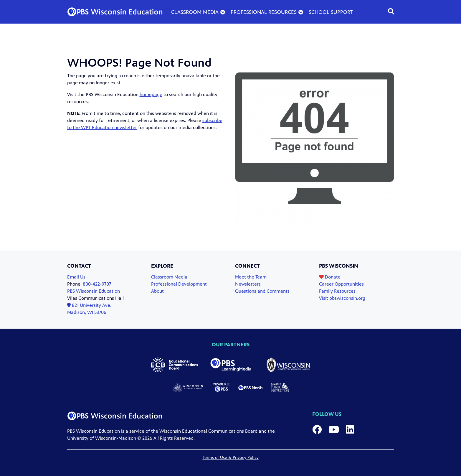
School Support (331, 12)
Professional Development (179, 284)
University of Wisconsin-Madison (102, 438)
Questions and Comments (262, 291)
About (157, 291)
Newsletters (248, 284)
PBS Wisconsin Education (94, 291)
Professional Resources (264, 12)
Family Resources (337, 291)
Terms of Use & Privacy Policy (231, 458)
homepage (151, 94)
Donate (330, 277)
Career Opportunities (341, 284)
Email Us (76, 277)
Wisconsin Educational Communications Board (208, 431)
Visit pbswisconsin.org (342, 298)
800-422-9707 (97, 284)
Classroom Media (195, 12)
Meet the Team (251, 277)
